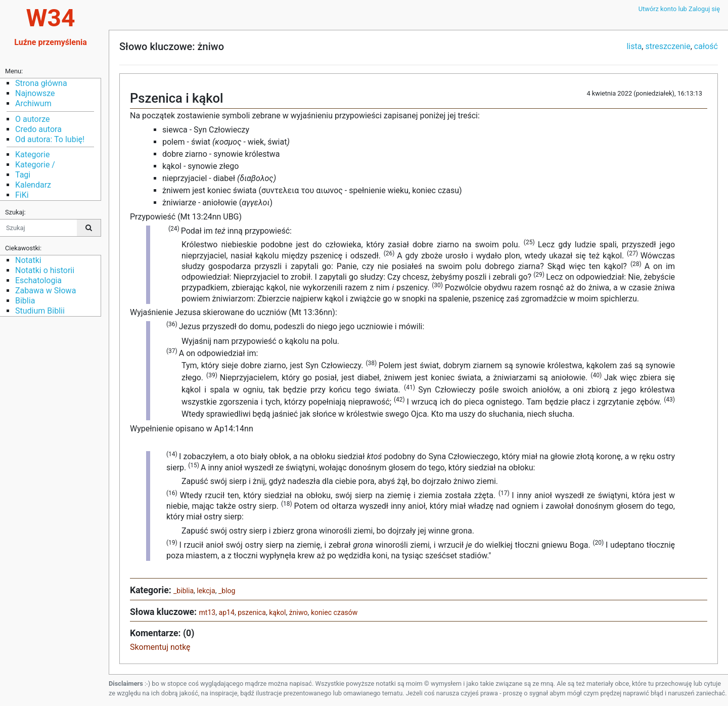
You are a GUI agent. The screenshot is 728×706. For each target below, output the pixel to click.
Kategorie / (35, 165)
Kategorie (32, 155)
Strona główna (41, 83)
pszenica (252, 612)
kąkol (277, 612)
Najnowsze (35, 93)
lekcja (206, 591)
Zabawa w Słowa (45, 291)
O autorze (32, 119)
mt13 (207, 612)
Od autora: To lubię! (50, 139)
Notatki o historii (45, 270)
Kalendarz (33, 185)
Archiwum (33, 103)
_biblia (184, 591)
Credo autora (38, 129)
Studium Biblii (40, 311)
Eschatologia (38, 280)
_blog (227, 591)
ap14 (226, 612)
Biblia (25, 301)
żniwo (299, 612)
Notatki (28, 260)
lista (634, 46)
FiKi (22, 195)
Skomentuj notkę (160, 647)
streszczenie (668, 46)
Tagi (23, 175)
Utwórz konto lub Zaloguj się (679, 9)
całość (706, 46)
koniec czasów (334, 612)
